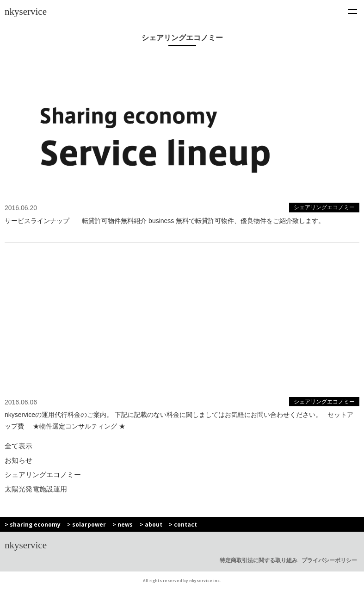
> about (151, 525)
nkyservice (26, 12)
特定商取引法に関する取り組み (259, 560)
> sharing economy (33, 525)
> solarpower (86, 525)
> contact (183, 525)
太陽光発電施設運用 (36, 489)
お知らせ (19, 460)
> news (123, 525)
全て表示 (19, 446)
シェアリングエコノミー (43, 475)
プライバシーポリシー (329, 560)
